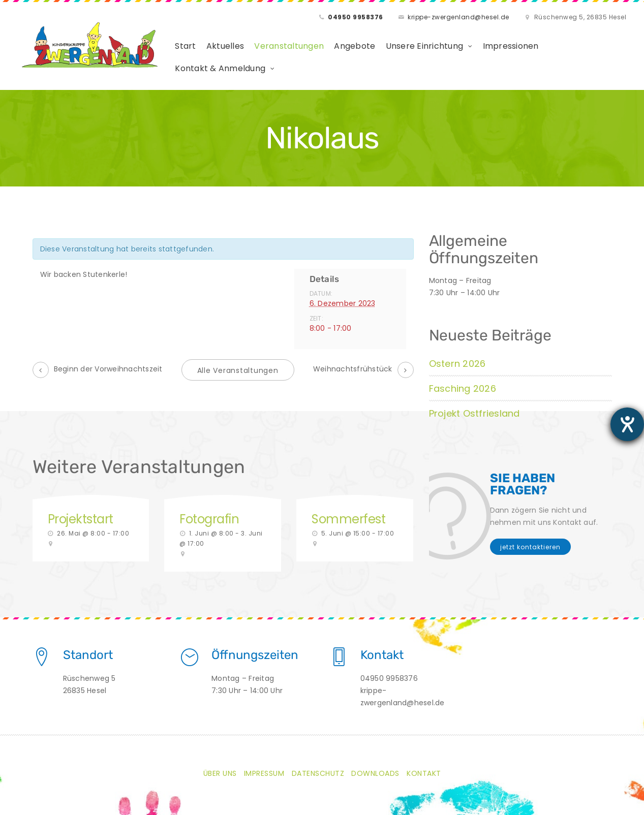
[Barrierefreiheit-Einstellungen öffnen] (627, 424)
